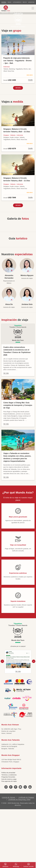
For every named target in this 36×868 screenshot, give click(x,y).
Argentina (31, 2)
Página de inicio (5, 13)
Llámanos (5, 865)
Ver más (18, 88)
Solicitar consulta (29, 865)
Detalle (30, 80)
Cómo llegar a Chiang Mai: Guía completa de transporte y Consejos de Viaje (18, 405)
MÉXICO (25, 2)
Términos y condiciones (9, 775)
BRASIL (10, 2)
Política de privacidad (8, 773)
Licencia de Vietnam (9, 797)
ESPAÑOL (4, 2)
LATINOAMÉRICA (17, 2)
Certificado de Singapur (26, 797)
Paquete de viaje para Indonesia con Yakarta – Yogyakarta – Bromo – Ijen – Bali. (17, 61)
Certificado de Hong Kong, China (19, 799)
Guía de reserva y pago (9, 779)
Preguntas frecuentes (8, 777)
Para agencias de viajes (9, 781)
